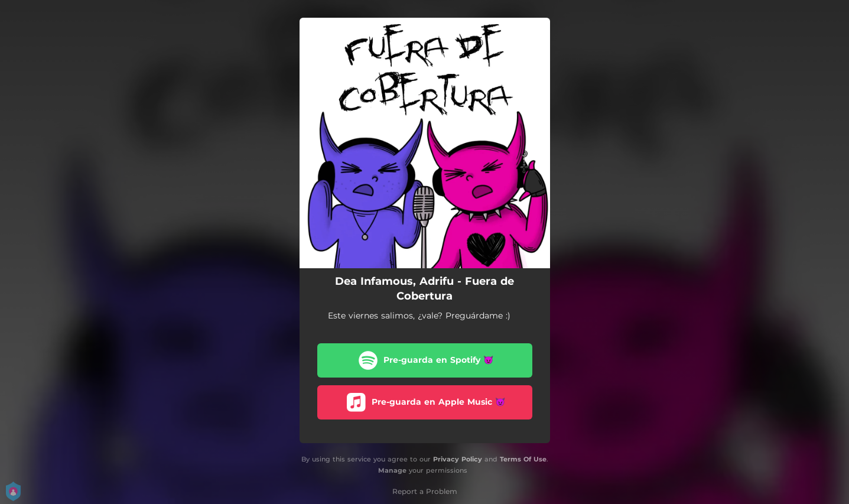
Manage (392, 470)
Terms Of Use (523, 459)
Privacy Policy (458, 459)
